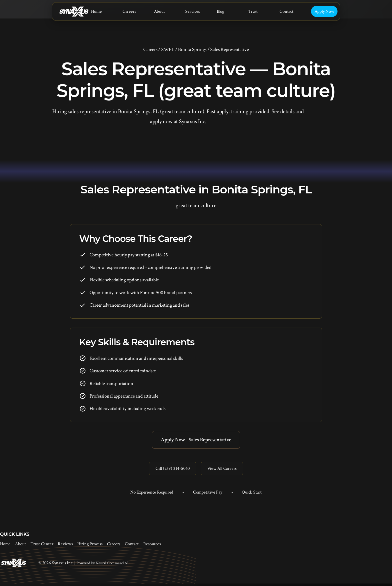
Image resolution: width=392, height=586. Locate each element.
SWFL (168, 49)
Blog (220, 11)
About (159, 11)
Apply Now (324, 11)
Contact (286, 11)
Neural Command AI (112, 566)
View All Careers (223, 470)
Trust (253, 11)
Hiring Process (90, 546)
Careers (129, 11)
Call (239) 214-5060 (171, 470)
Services (192, 11)
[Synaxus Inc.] (74, 12)
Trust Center (42, 546)
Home (96, 11)
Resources (152, 546)
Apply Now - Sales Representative (196, 440)
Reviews (65, 546)
